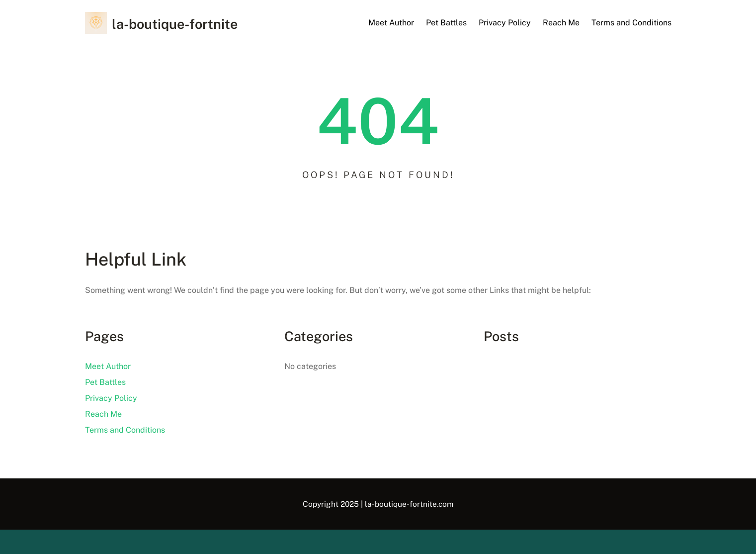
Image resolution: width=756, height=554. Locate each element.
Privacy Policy (505, 23)
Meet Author (391, 23)
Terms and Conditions (631, 23)
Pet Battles (446, 23)
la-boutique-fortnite (175, 24)
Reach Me (561, 23)
